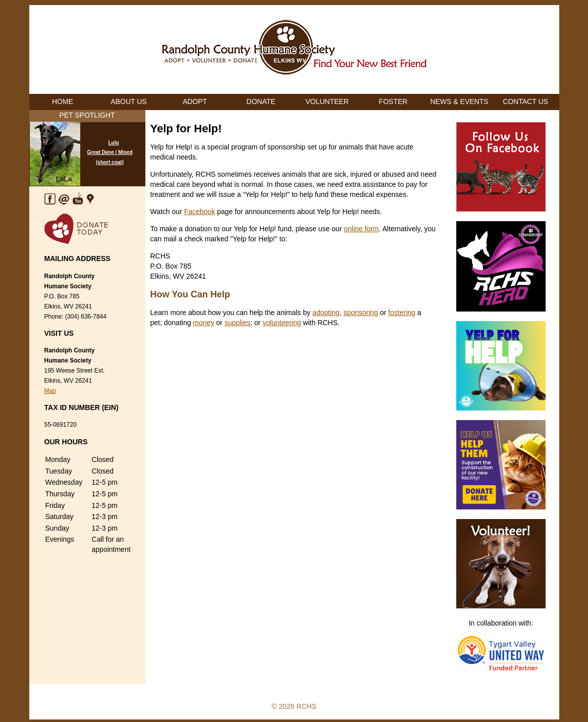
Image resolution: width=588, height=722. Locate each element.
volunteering (282, 323)
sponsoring (361, 313)
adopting (326, 313)
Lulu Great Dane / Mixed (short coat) (110, 152)
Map (50, 391)
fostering (402, 313)
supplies (237, 323)
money (203, 323)
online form (361, 229)
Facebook (200, 212)
